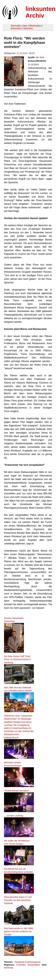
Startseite (16, 26)
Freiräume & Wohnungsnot (27, 962)
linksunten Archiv (40, 12)
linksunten (16, 28)
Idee (25, 26)
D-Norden (21, 965)
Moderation (35, 26)
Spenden (28, 28)
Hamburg (8, 968)
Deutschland (34, 965)
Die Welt (40, 57)
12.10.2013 (22, 53)
